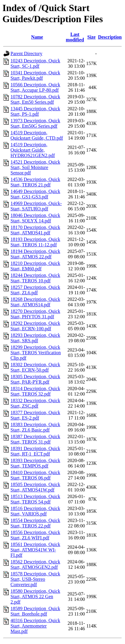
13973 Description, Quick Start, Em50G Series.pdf (35, 123)
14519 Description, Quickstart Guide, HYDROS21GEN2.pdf (33, 150)
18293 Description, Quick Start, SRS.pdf (35, 338)
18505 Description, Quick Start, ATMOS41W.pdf (35, 487)
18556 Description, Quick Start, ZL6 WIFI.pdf (35, 535)
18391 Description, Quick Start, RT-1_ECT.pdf (35, 451)
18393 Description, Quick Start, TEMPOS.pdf (35, 463)
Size (91, 37)
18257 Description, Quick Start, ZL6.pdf (35, 290)
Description (110, 37)
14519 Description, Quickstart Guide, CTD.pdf (37, 135)
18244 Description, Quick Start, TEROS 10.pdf (35, 278)
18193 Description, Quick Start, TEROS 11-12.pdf (35, 242)
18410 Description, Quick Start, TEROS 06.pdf (35, 475)
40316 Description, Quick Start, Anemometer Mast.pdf (35, 626)
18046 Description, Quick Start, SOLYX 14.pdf (35, 218)
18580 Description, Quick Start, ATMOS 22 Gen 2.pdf (35, 597)
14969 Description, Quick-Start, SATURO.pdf (36, 206)
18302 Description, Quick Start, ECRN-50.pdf (35, 367)
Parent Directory (26, 53)
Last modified (75, 37)
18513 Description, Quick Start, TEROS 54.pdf (35, 499)
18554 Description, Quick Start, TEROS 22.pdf (35, 523)
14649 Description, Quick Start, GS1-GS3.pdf (35, 194)
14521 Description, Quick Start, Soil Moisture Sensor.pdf (35, 167)
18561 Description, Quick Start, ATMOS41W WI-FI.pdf (35, 550)
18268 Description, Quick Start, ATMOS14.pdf (35, 302)
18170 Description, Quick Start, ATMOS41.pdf (35, 230)
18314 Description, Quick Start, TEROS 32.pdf (35, 391)
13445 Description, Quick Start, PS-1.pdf (35, 111)
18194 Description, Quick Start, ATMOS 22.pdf (35, 254)
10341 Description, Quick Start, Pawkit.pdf (35, 75)
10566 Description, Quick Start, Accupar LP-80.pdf (35, 87)
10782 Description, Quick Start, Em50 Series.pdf (35, 99)
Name (37, 37)
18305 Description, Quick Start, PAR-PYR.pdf (35, 379)
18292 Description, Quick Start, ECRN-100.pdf (35, 326)
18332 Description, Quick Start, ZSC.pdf (35, 403)
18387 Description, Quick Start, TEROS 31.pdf (35, 439)
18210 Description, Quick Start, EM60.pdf (35, 266)
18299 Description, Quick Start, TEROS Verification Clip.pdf (36, 353)
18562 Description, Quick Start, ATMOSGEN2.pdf (35, 564)
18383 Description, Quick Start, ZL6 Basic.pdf (35, 427)
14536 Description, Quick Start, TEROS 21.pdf (35, 182)
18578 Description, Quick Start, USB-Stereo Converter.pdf (35, 579)
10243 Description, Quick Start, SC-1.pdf (35, 63)
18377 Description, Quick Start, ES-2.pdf (35, 415)
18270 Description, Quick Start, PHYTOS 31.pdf (35, 314)
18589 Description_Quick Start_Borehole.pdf (35, 611)
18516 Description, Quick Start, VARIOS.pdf (35, 511)
